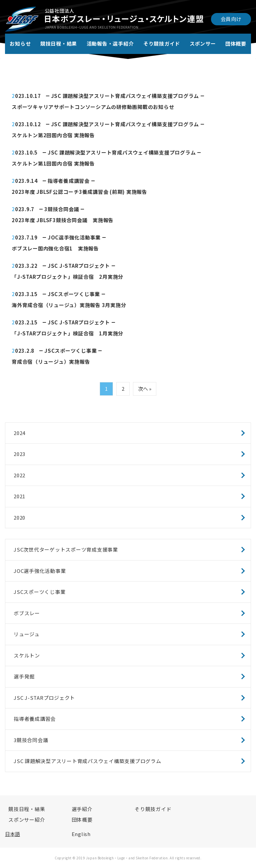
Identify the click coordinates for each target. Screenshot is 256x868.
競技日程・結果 (59, 43)
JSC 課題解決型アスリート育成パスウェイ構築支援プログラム (125, 96)
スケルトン (27, 655)
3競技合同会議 (62, 209)
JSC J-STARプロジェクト (79, 266)
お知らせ (20, 43)
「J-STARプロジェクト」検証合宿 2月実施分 (67, 277)
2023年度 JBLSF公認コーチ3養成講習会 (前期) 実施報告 (79, 192)
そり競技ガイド (162, 43)
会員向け (231, 19)
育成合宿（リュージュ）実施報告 (51, 362)
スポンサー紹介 (27, 820)
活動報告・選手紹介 (110, 43)
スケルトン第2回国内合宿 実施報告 (53, 135)
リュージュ (27, 634)
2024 (19, 433)
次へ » (145, 389)
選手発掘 (24, 676)
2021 (19, 496)
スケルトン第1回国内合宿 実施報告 (53, 163)
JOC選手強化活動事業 (74, 237)
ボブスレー (27, 613)
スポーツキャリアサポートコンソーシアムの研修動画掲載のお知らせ (93, 107)
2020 (19, 517)
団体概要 (236, 43)
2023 (19, 454)
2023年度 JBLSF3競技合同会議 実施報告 (63, 220)
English (81, 834)
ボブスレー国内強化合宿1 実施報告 (55, 248)
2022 (19, 475)
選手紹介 (82, 809)
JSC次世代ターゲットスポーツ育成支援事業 (66, 549)
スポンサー (203, 43)
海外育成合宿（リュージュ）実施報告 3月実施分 (69, 305)
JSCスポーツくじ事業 (74, 294)
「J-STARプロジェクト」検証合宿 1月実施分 (67, 333)
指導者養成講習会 (69, 181)
